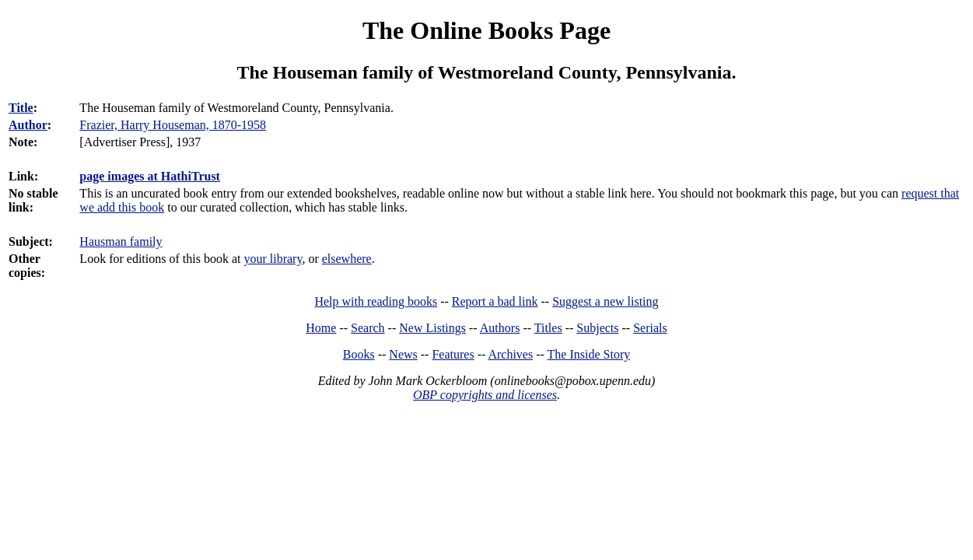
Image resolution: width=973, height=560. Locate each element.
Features (453, 354)
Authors (500, 328)
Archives (510, 354)
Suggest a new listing (605, 301)
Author (28, 125)
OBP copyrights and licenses (485, 395)
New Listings (432, 328)
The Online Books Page (486, 30)
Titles (548, 328)
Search (368, 328)
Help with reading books (376, 301)
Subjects (597, 328)
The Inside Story (589, 354)
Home (321, 328)
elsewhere (347, 259)
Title (21, 108)
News (403, 354)
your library (273, 259)
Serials (650, 328)
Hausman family (121, 241)
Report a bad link (495, 301)
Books (359, 354)
